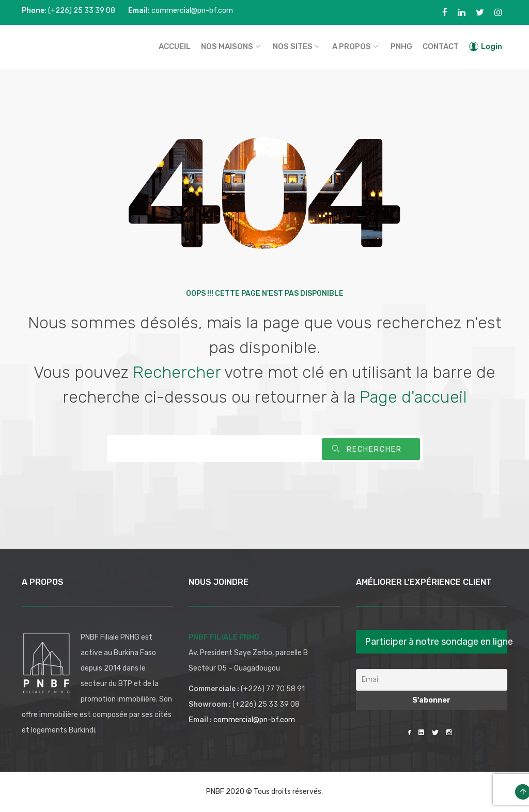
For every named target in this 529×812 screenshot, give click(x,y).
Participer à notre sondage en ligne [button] (436, 642)
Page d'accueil (413, 397)
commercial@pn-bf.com (254, 720)
